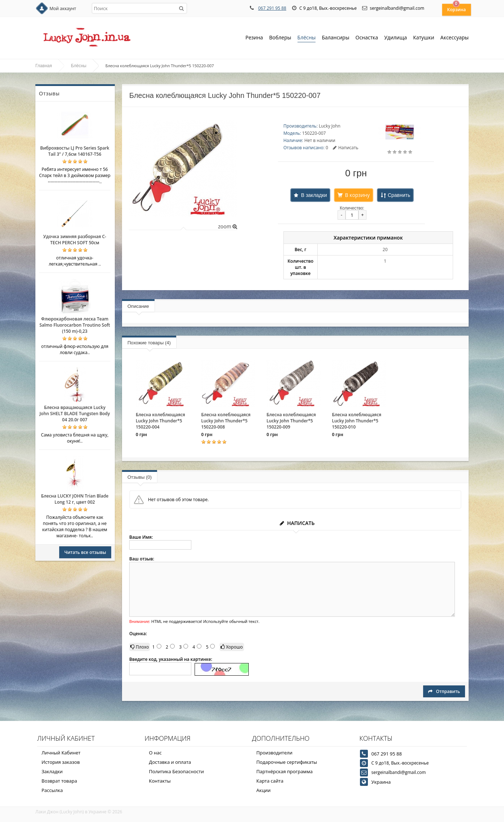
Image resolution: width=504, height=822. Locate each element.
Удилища (396, 38)
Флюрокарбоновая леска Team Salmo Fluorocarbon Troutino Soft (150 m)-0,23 (75, 325)
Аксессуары (455, 37)
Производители (274, 753)
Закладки (52, 771)
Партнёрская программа (284, 771)
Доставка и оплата (170, 762)
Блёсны (307, 38)
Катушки (424, 38)
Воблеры (280, 38)
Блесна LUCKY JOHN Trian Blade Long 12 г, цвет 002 (75, 499)
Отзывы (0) (140, 477)
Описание (138, 306)
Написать (346, 148)
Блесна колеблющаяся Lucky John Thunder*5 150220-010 (357, 421)
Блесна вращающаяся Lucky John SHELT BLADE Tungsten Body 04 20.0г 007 (75, 414)
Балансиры (335, 38)
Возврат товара (59, 781)
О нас (155, 753)
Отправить (444, 691)
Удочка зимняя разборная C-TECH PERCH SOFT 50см (75, 240)
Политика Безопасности (177, 771)
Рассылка (52, 790)
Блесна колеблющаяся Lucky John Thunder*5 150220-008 (226, 421)
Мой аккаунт (63, 8)
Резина (254, 38)
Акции (264, 790)
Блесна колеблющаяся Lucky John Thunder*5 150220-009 (291, 421)
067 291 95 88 (272, 8)
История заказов (61, 762)
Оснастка (367, 38)
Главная (44, 66)
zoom (228, 226)
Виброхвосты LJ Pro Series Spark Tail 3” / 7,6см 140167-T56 (75, 151)
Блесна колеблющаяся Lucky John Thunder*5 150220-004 (160, 421)
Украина (381, 782)
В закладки (314, 195)
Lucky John (330, 126)
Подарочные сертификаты (287, 762)
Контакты (160, 781)
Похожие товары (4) (149, 343)
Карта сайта (270, 781)
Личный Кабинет (61, 753)
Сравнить (399, 195)
